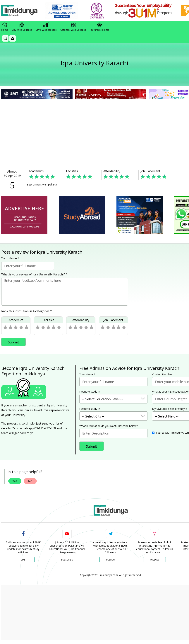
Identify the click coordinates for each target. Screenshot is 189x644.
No (30, 481)
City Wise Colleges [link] (22, 27)
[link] (64, 11)
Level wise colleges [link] (46, 27)
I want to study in (90, 392)
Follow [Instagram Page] (154, 560)
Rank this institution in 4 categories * (27, 311)
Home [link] (5, 27)
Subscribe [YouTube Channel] (67, 560)
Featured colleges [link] (99, 27)
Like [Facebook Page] (23, 560)
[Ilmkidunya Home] (22, 11)
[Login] (13, 38)
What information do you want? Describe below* (109, 426)
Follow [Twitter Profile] (111, 560)
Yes (15, 481)
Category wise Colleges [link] (73, 27)
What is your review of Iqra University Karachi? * (34, 274)
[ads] (24, 215)
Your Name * (10, 258)
